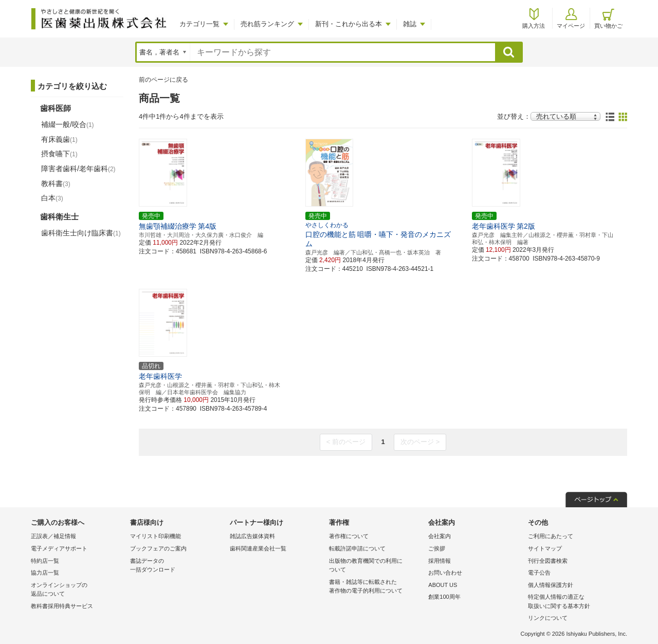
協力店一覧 (45, 573)
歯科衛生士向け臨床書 (81, 233)
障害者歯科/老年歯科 (78, 169)
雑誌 (410, 24)
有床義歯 (59, 139)
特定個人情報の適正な (575, 602)
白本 (52, 198)
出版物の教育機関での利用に (376, 566)
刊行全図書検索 (548, 561)
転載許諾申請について (357, 548)
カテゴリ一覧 (199, 24)
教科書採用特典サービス (62, 606)
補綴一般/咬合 (68, 124)
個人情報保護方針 (551, 585)
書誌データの (177, 566)
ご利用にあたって (551, 536)
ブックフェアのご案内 (158, 548)
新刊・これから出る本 (349, 24)
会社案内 (440, 536)
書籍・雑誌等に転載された (376, 587)
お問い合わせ (445, 573)
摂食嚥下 (59, 154)
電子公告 (539, 573)
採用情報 (440, 561)
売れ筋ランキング (267, 24)
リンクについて (548, 618)
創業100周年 (444, 597)
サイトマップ (545, 548)
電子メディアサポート (59, 548)
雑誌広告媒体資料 (252, 536)
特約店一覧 (45, 561)
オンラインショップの (78, 590)
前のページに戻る (163, 80)
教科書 (56, 183)
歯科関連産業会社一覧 (258, 548)
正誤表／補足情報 (53, 536)
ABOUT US (443, 585)
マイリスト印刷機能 (156, 536)
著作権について (349, 536)
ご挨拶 (437, 548)
